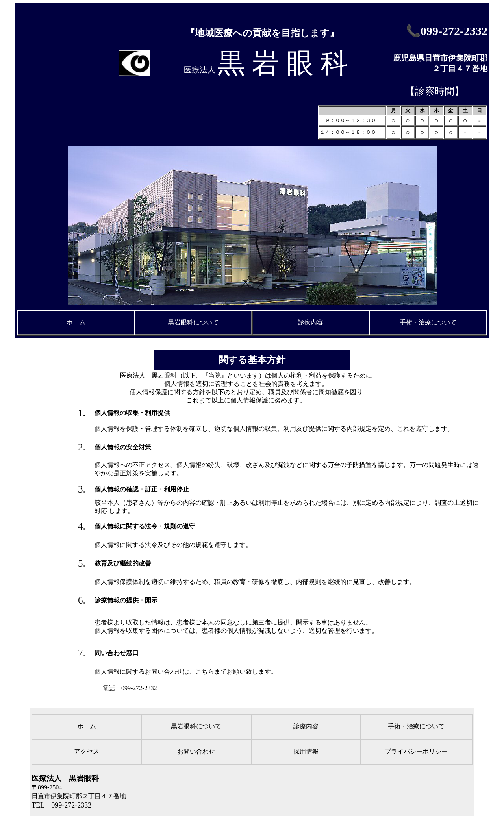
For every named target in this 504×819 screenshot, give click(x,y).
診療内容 (311, 322)
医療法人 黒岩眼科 (65, 778)
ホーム (76, 322)
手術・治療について (428, 322)
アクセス (87, 751)
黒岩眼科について (193, 322)
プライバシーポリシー (416, 751)
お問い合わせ (196, 751)
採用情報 (306, 751)
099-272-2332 (454, 31)
